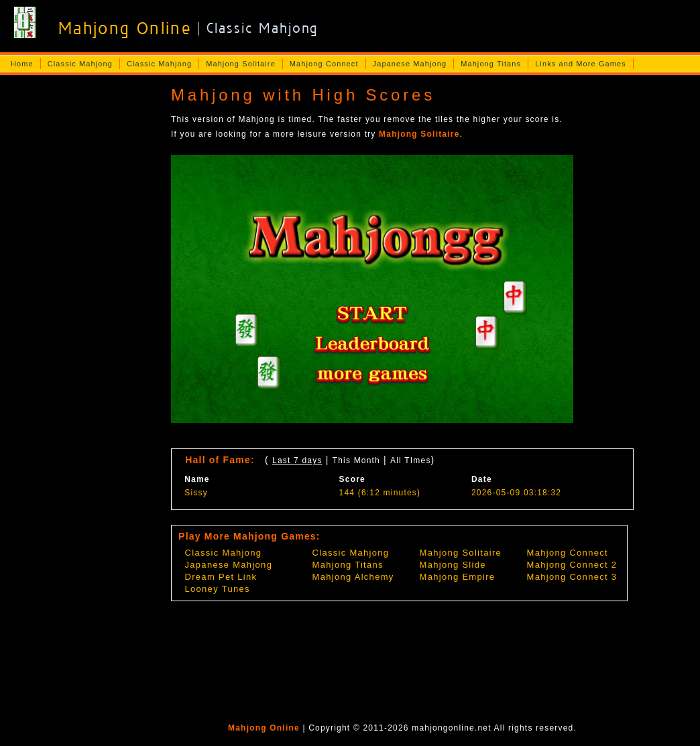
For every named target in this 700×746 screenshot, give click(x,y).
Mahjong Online (264, 728)
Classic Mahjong (80, 64)
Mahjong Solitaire (241, 64)
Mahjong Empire (458, 577)
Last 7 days (297, 460)
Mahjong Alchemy (353, 577)
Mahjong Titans (491, 64)
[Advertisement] (80, 292)
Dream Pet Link (221, 577)
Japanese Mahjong (410, 64)
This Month (356, 460)
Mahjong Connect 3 (572, 577)
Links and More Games (581, 64)
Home (22, 64)
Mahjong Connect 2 (572, 565)
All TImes (411, 460)
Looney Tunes (218, 589)
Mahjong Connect (324, 64)
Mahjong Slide (453, 565)
